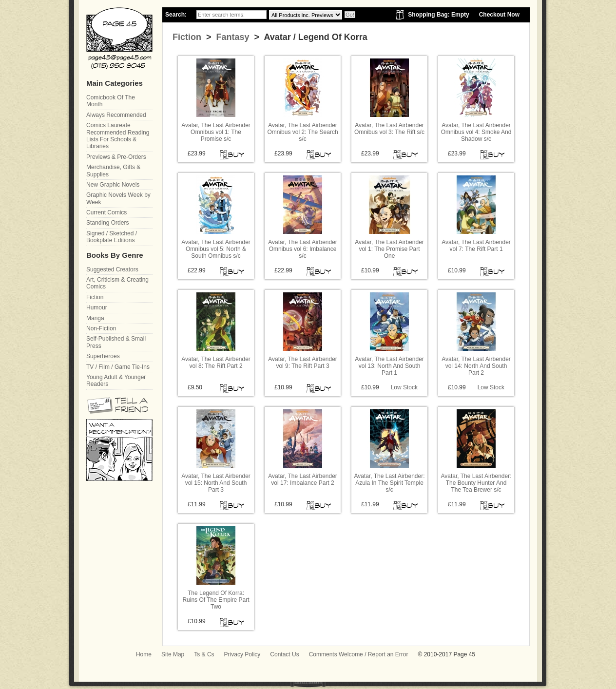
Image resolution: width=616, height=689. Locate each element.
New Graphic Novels (113, 185)
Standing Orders (107, 223)
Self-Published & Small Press (116, 342)
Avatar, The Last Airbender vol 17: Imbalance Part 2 (303, 479)
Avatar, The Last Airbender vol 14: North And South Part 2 (476, 366)
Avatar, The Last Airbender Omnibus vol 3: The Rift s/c (389, 129)
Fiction (187, 37)
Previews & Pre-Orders (116, 157)
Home (144, 654)
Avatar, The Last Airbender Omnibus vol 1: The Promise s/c (216, 132)
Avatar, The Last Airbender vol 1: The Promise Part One (389, 249)
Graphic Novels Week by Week (118, 198)
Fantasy (232, 37)
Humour (97, 307)
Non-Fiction (101, 328)
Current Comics (106, 212)
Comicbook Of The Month (111, 101)
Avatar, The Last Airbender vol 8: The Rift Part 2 (216, 363)
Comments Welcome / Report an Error (359, 654)
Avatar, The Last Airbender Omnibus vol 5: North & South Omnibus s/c (216, 249)
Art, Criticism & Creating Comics (117, 283)
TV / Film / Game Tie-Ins (118, 367)
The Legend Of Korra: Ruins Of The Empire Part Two (216, 600)
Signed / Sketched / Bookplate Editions (112, 237)
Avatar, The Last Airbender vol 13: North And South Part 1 (389, 366)
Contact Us (284, 654)
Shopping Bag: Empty (438, 15)
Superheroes (103, 356)
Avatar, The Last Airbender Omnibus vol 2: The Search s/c (302, 132)
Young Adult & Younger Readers (116, 381)
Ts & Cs (204, 654)
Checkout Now (499, 15)
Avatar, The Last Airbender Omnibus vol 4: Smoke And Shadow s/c (476, 132)
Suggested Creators (112, 269)
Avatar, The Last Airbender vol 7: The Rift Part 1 (476, 246)
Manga (95, 318)
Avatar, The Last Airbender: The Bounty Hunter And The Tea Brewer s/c (476, 483)
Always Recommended (116, 115)
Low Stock (404, 387)
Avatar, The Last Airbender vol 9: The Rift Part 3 (303, 363)
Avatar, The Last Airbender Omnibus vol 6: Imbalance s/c (303, 249)
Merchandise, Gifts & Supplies (113, 171)
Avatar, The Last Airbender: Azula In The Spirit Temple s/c (390, 483)
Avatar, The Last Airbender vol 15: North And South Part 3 (216, 483)
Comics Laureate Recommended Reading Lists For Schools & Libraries (118, 136)
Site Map (173, 654)
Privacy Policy (242, 654)
